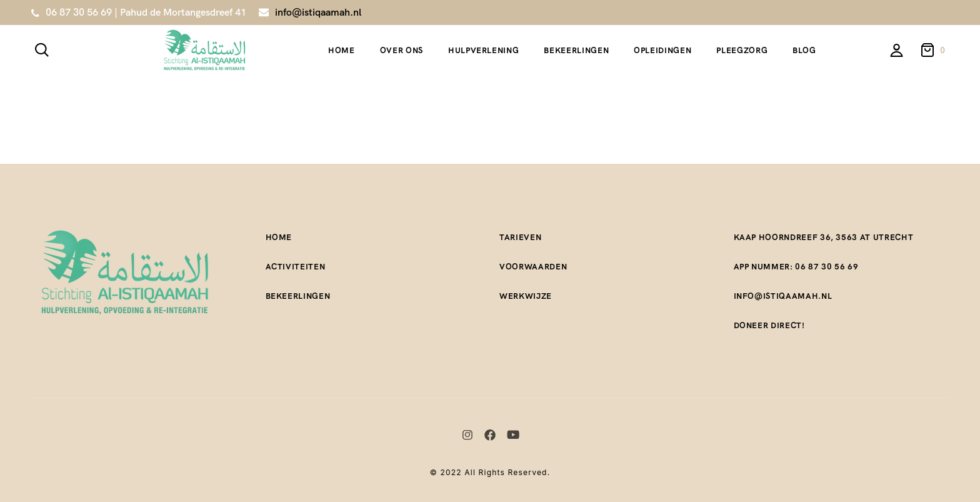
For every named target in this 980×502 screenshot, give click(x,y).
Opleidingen (662, 50)
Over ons (402, 50)
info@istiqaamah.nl (318, 12)
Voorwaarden (533, 267)
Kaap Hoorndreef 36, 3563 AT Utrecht (824, 237)
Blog (804, 50)
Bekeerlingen (576, 50)
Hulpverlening (483, 50)
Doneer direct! (769, 325)
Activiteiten (296, 267)
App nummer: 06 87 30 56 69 (796, 267)
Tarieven (520, 237)
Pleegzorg (742, 50)
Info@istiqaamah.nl (783, 296)
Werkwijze (526, 296)
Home (342, 50)
